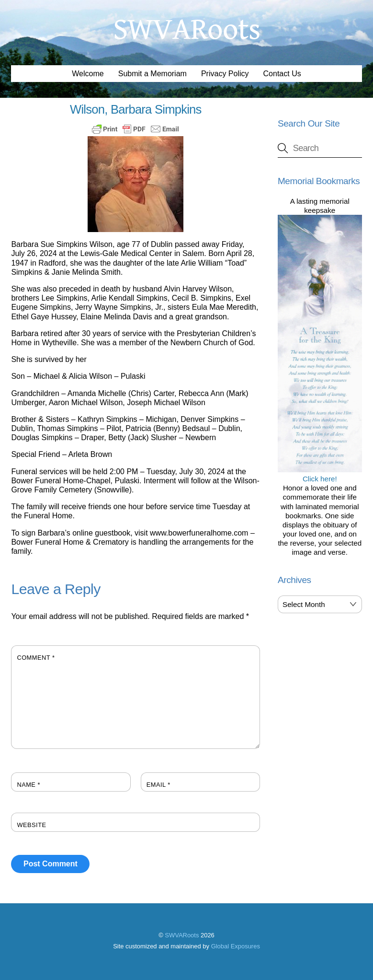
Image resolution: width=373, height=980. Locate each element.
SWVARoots (182, 935)
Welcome (88, 74)
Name (28, 785)
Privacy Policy (225, 74)
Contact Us (282, 74)
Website (31, 825)
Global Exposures (236, 946)
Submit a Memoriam (153, 74)
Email (158, 785)
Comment (36, 658)
